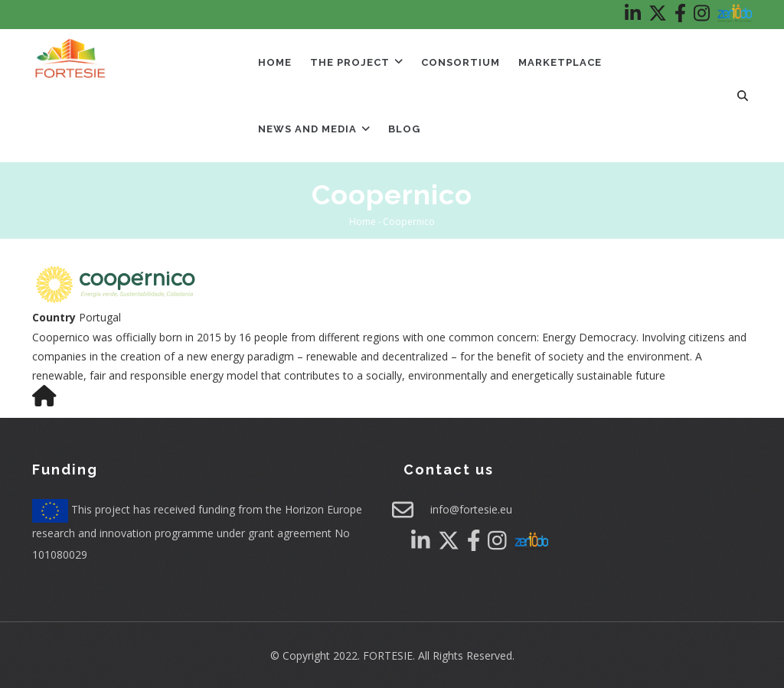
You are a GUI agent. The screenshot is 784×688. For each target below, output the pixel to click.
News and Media (314, 129)
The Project (356, 62)
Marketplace (560, 62)
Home (275, 62)
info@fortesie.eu (471, 509)
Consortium (461, 62)
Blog (404, 129)
